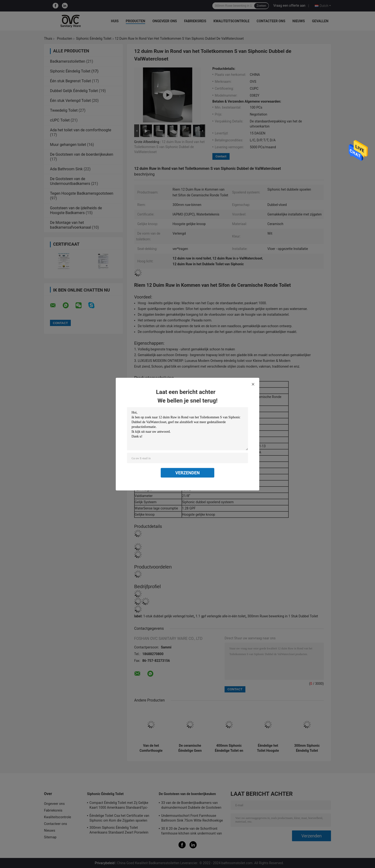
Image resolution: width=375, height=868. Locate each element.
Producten (135, 21)
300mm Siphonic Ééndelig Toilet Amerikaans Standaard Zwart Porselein (307, 748)
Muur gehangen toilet (68, 145)
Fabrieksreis (195, 21)
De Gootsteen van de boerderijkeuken (82, 154)
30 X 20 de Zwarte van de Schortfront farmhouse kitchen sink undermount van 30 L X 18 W (192, 832)
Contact (221, 156)
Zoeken (261, 6)
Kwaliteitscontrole (231, 21)
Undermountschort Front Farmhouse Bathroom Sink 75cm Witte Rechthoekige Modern (192, 819)
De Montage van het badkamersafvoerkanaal (71, 225)
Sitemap (50, 837)
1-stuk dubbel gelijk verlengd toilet (168, 616)
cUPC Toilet (60, 120)
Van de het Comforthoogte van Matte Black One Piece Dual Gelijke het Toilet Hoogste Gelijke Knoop (151, 748)
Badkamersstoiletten (68, 61)
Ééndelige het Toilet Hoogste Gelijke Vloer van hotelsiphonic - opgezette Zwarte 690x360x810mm (268, 748)
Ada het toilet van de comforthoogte (81, 130)
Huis (115, 21)
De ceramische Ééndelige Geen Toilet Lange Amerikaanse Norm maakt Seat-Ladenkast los (190, 748)
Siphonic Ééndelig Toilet (94, 39)
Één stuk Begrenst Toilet (70, 81)
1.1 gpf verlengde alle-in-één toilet (221, 616)
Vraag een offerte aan (289, 6)
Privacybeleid (105, 863)
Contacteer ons (271, 21)
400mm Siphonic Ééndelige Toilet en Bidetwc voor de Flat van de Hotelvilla (229, 748)
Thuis (48, 39)
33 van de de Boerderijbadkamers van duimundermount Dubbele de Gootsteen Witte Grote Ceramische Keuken (191, 806)
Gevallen (320, 21)
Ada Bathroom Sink (66, 169)
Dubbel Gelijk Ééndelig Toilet (74, 91)
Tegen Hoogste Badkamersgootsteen (82, 193)
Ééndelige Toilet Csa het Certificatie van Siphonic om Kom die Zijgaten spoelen (119, 818)
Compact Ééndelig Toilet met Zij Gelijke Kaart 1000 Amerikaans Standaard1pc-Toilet (119, 806)
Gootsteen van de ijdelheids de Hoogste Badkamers (76, 210)
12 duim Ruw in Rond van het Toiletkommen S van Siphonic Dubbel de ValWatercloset (169, 147)
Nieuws (299, 21)
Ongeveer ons (165, 21)
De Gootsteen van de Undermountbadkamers (70, 181)
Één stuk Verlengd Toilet (70, 101)
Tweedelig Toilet (64, 110)
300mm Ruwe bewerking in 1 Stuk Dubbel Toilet (283, 616)
